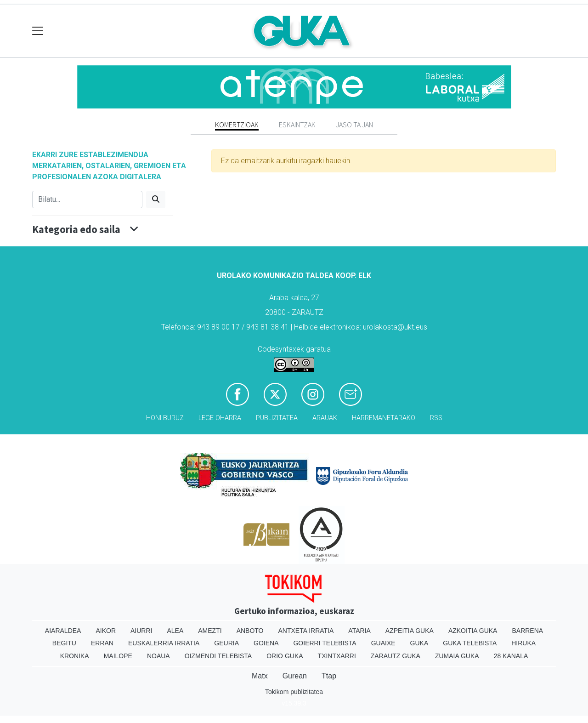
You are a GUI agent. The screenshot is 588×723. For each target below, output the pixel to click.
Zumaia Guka (457, 656)
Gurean (295, 676)
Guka (419, 643)
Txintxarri (337, 656)
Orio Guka (285, 656)
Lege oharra (220, 418)
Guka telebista (470, 643)
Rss (436, 418)
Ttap (329, 676)
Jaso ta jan (354, 125)
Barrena (527, 631)
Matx (260, 676)
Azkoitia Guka (473, 631)
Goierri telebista (325, 643)
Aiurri (141, 631)
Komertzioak (237, 125)
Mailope (118, 656)
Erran (102, 643)
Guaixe (383, 643)
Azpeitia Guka (410, 631)
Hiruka (523, 643)
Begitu (64, 643)
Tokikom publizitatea (294, 692)
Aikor (106, 631)
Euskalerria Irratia (164, 643)
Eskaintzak (297, 125)
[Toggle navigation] (38, 31)
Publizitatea (277, 418)
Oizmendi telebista (218, 656)
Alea (175, 631)
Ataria (359, 631)
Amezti (210, 631)
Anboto (250, 631)
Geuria (226, 643)
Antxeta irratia (306, 631)
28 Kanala (511, 656)
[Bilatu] (87, 199)
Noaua (158, 656)
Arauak (325, 418)
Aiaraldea (63, 631)
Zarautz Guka (396, 656)
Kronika (75, 656)
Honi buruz (165, 418)
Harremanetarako (384, 418)
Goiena (266, 643)
